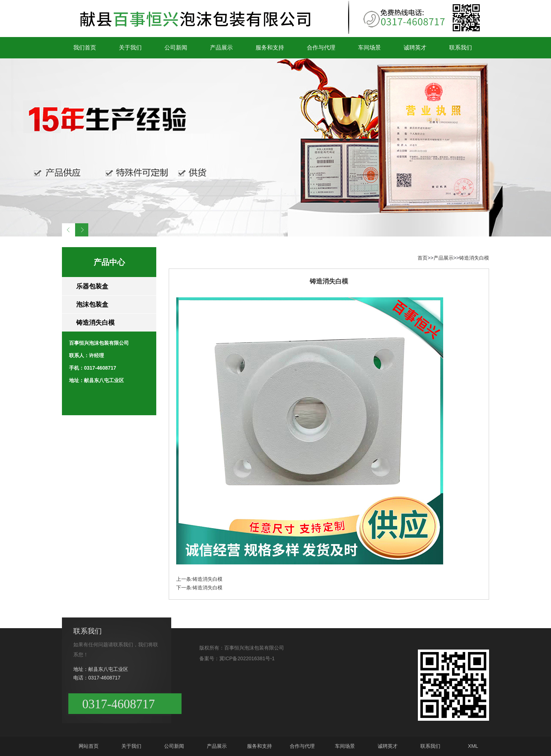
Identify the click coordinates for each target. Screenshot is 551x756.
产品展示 (221, 48)
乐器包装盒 (92, 286)
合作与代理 (321, 48)
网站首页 (89, 746)
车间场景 (369, 48)
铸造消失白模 (95, 323)
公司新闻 (176, 48)
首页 (423, 258)
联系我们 (461, 48)
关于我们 (130, 48)
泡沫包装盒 (92, 304)
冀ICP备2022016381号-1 (247, 658)
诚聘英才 (415, 48)
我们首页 (85, 48)
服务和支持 (270, 48)
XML (473, 746)
